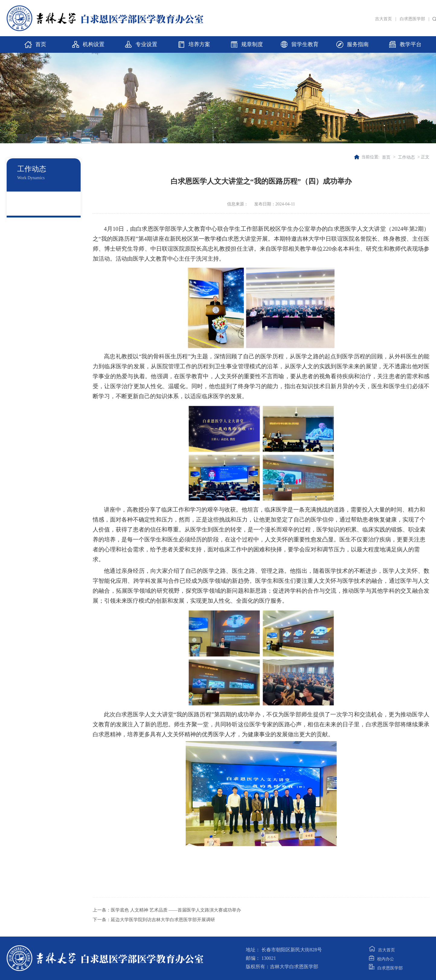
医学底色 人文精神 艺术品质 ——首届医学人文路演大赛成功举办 (176, 910)
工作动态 (406, 157)
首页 (386, 157)
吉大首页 (383, 19)
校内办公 (381, 959)
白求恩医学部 (412, 19)
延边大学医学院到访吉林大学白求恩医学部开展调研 (163, 920)
